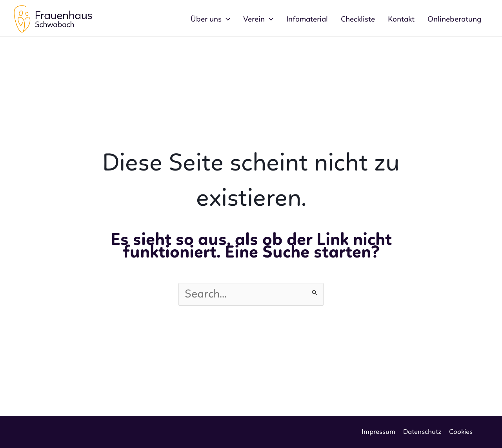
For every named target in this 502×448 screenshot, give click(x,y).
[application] (226, 20)
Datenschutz (422, 432)
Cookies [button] (461, 432)
